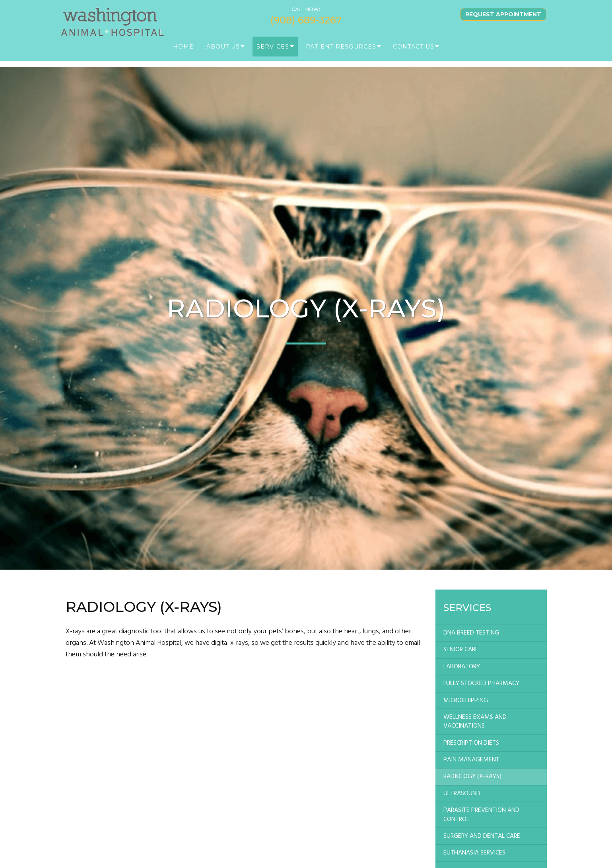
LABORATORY (462, 667)
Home (183, 52)
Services (273, 52)
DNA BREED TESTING (471, 633)
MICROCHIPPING (466, 701)
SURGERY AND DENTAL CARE (482, 836)
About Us (223, 52)
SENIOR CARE (461, 650)
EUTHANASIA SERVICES (474, 853)
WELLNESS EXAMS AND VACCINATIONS (475, 722)
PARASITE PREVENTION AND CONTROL (481, 815)
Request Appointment (503, 19)
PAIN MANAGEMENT (471, 760)
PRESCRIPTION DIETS (471, 743)
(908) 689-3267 (306, 26)
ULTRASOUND (462, 794)
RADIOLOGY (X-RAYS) (472, 777)
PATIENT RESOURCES (341, 52)
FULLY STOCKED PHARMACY (481, 683)
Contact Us (414, 52)
